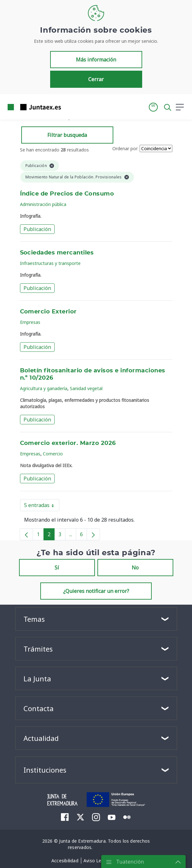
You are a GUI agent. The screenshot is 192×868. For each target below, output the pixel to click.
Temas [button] (34, 619)
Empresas (30, 322)
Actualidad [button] (41, 738)
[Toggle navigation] (70, 107)
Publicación (37, 229)
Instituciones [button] (45, 770)
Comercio (53, 454)
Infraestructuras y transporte (50, 263)
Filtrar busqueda (67, 135)
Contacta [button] (39, 708)
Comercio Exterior (48, 312)
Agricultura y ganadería (44, 388)
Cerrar (96, 79)
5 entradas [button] (42, 506)
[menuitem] (65, 817)
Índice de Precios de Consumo (67, 194)
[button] (153, 107)
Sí (57, 568)
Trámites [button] (38, 649)
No (135, 568)
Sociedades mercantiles (57, 253)
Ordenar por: (125, 148)
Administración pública (43, 204)
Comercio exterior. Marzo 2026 (68, 443)
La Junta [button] (37, 678)
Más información (96, 60)
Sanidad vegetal (86, 388)
